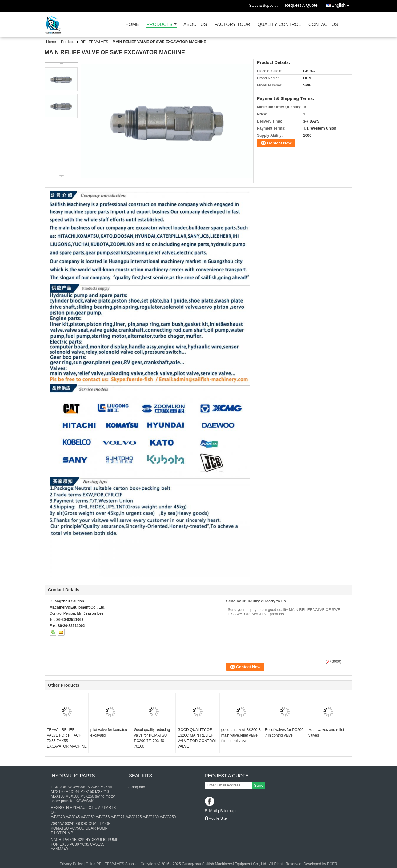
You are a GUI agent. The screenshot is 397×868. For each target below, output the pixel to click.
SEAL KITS (140, 776)
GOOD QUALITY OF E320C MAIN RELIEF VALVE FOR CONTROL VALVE (197, 738)
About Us (195, 24)
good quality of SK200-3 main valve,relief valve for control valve (241, 735)
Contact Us (323, 24)
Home (132, 24)
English (342, 4)
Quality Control (279, 24)
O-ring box (136, 787)
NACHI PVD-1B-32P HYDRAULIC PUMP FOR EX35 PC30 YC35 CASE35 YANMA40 (85, 844)
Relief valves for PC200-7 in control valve (285, 733)
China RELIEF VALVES (105, 864)
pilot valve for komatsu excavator (109, 733)
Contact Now (279, 143)
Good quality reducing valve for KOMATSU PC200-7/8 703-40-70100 (152, 738)
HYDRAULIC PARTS (73, 776)
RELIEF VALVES (94, 42)
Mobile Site (216, 818)
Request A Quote (301, 5)
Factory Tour (232, 24)
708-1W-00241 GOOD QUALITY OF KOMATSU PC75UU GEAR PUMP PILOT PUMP (81, 828)
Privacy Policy (71, 864)
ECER (332, 864)
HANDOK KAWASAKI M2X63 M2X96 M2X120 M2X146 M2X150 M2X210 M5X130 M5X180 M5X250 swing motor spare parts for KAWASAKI (83, 794)
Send (259, 785)
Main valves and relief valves (326, 733)
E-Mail (211, 811)
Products (159, 24)
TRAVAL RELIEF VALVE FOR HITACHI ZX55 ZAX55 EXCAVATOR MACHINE (67, 738)
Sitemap (228, 811)
